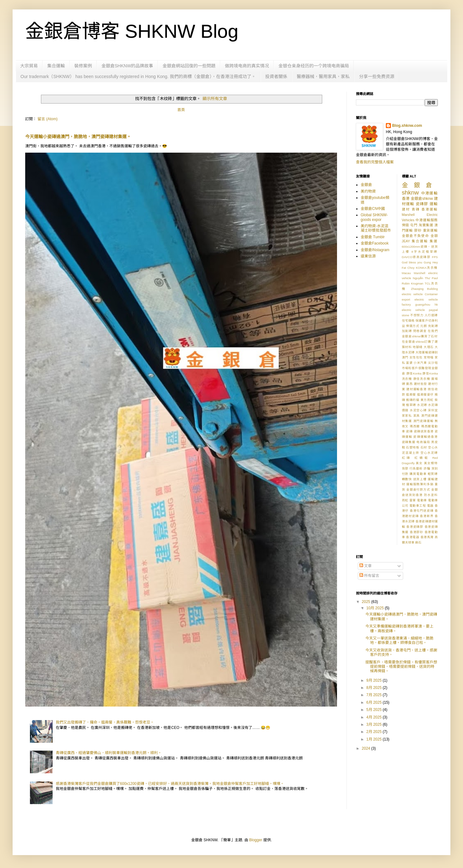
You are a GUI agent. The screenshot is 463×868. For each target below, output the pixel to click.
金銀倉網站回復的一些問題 (189, 66)
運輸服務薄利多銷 (420, 484)
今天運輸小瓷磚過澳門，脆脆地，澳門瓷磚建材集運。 (78, 137)
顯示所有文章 (215, 99)
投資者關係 (276, 76)
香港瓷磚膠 (415, 527)
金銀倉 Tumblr (373, 237)
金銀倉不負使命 (416, 236)
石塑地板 (413, 447)
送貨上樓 (420, 479)
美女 (419, 463)
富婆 (409, 363)
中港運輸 (429, 193)
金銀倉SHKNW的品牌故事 (127, 66)
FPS (435, 257)
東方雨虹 (427, 400)
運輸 (434, 204)
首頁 (181, 110)
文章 (366, 566)
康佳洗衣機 (422, 379)
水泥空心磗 (418, 410)
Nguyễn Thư (422, 278)
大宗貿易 (29, 66)
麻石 (418, 542)
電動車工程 (418, 506)
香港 (406, 199)
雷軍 (413, 500)
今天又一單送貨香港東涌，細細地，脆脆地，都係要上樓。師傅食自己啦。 (399, 640)
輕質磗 (433, 474)
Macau (406, 273)
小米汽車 (420, 363)
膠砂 (418, 230)
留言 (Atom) (47, 119)
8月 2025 (374, 688)
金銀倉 (366, 185)
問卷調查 (420, 331)
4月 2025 (374, 717)
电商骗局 (423, 442)
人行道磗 (431, 315)
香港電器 (413, 537)
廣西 (409, 384)
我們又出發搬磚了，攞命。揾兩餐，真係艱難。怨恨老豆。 (105, 722)
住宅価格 (408, 321)
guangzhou (423, 304)
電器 (430, 506)
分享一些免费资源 (377, 76)
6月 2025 (374, 702)
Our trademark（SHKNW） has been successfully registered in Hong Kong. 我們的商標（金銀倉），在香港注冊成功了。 (138, 76)
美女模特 (431, 463)
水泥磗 (422, 405)
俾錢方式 (413, 326)
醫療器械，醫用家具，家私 (323, 76)
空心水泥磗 (429, 453)
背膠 (405, 468)
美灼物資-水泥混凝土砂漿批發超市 (376, 228)
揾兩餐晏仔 (425, 395)
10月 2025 (376, 608)
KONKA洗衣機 (427, 268)
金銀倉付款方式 (418, 490)
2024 (367, 748)
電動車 (422, 500)
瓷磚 (409, 431)
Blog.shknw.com (407, 126)
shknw (410, 192)
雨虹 (405, 500)
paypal (433, 310)
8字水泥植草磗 (425, 252)
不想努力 (417, 315)
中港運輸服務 (427, 220)
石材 (424, 447)
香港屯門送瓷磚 (422, 511)
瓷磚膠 (422, 204)
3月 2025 (374, 724)
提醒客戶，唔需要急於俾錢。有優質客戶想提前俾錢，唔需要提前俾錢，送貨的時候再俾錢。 (401, 667)
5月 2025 (374, 710)
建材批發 (420, 384)
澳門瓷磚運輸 (423, 421)
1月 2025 (374, 739)
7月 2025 (374, 695)
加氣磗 (407, 331)
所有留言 (369, 576)
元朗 (423, 326)
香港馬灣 (427, 537)
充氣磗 (433, 326)
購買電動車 (418, 474)
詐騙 (427, 468)
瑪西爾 (415, 426)
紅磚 (407, 458)
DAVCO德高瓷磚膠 (416, 257)
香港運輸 (430, 209)
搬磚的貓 (413, 400)
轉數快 (407, 479)
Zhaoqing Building (424, 289)
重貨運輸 (430, 230)
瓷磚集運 (409, 442)
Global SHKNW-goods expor (374, 217)
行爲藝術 (416, 468)
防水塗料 (431, 495)
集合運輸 (56, 66)
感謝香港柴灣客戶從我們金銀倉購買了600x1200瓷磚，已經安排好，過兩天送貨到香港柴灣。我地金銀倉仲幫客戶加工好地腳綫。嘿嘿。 (170, 784)
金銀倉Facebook (375, 243)
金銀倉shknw (422, 199)
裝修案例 (83, 66)
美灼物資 (368, 191)
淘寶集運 (426, 225)
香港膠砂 (417, 532)
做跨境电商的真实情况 (247, 66)
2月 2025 (374, 732)
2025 (367, 602)
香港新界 (427, 516)
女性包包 (416, 357)
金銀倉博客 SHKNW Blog (132, 31)
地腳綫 (418, 347)
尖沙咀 (433, 363)
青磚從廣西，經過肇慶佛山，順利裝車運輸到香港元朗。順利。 (109, 753)
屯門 (414, 225)
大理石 (429, 347)
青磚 (416, 209)
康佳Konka (414, 373)
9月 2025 (374, 680)
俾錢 (406, 225)
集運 (434, 241)
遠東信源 (368, 256)
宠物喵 (429, 357)
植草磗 (411, 405)
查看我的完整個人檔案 (375, 162)
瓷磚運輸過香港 (426, 437)
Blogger (256, 840)
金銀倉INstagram (375, 250)
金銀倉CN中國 (373, 209)
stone (406, 315)
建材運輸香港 (417, 389)
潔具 (417, 416)
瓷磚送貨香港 (424, 431)
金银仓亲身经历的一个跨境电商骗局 (314, 66)
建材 (406, 209)
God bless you (412, 262)
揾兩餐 (411, 395)
